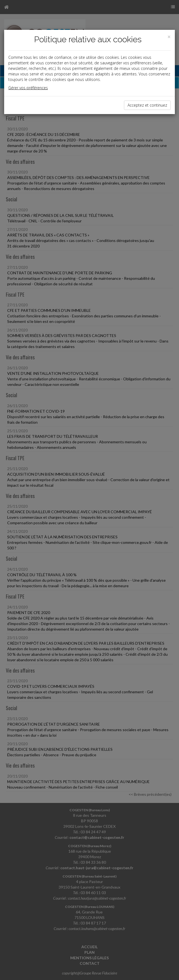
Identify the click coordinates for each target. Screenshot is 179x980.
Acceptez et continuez (147, 105)
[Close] (169, 37)
